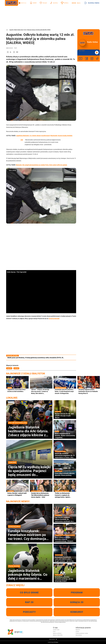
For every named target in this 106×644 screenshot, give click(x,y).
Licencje (77, 632)
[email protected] (54, 319)
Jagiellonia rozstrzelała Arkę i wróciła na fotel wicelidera (17, 390)
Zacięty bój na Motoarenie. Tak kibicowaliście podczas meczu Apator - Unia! (41, 495)
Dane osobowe (79, 635)
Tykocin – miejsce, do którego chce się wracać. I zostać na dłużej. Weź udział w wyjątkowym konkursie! (40, 392)
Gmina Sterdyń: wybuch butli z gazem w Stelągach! (17, 494)
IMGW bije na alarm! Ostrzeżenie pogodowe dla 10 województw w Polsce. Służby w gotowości (65, 455)
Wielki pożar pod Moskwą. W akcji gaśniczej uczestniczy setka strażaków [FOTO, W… (36, 358)
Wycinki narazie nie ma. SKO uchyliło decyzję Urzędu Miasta (65, 416)
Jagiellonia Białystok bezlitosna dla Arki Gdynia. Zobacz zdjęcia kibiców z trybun (29, 429)
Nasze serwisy (53, 639)
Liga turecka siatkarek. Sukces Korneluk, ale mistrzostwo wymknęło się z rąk (65, 519)
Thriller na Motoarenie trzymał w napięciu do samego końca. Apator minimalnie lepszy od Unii (65, 495)
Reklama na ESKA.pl (57, 633)
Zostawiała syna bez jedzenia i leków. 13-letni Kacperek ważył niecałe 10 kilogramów (65, 391)
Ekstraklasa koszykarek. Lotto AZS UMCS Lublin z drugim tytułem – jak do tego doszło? (65, 559)
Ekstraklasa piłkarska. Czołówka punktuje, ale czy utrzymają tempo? (65, 579)
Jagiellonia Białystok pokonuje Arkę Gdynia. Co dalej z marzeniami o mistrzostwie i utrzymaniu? (29, 573)
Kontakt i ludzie (56, 630)
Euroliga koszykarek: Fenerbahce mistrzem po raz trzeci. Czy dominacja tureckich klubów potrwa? (29, 533)
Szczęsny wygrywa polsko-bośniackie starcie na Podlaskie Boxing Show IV (89, 391)
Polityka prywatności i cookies (82, 633)
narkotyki (16, 368)
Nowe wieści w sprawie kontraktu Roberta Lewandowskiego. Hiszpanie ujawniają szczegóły (65, 539)
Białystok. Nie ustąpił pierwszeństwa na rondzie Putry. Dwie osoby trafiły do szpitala (42, 165)
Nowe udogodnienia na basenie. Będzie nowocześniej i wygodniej (65, 435)
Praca (54, 632)
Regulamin (78, 630)
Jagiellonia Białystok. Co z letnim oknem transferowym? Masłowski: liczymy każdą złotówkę (44, 136)
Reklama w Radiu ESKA (58, 635)
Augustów (9, 368)
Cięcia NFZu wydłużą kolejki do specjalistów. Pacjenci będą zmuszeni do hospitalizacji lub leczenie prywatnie (29, 469)
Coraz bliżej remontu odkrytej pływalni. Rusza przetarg (65, 474)
